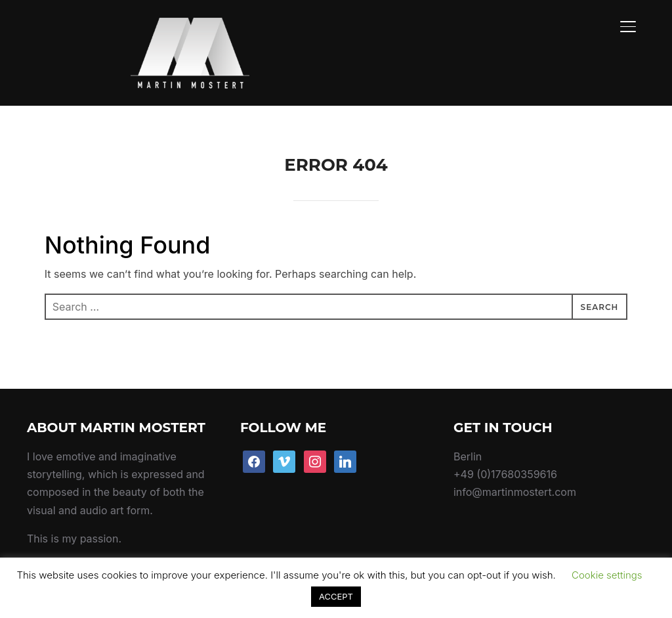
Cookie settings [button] (607, 575)
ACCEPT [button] (336, 596)
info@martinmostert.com (515, 462)
